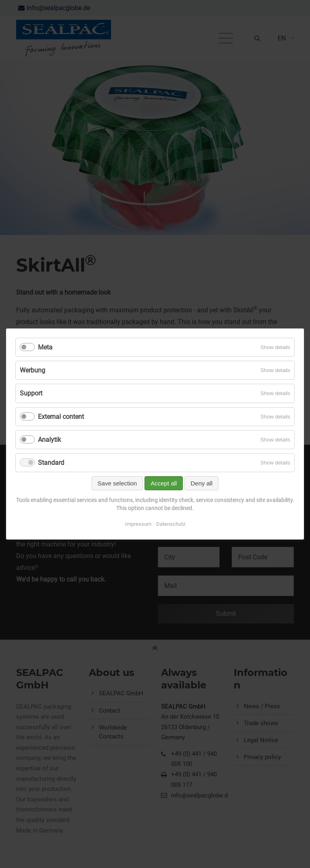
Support (31, 393)
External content (61, 417)
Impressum (138, 524)
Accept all (164, 483)
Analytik (49, 440)
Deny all (201, 483)
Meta (45, 347)
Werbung (32, 370)
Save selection (117, 483)
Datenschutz (171, 524)
